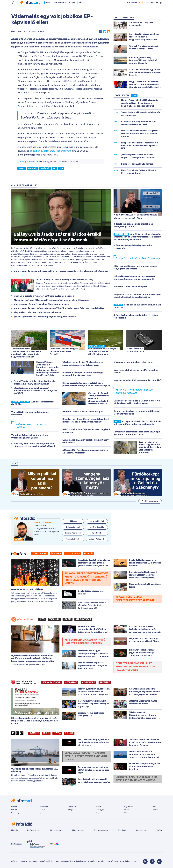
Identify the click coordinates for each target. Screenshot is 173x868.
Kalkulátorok (83, 620)
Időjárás (155, 813)
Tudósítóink (72, 807)
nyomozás (32, 169)
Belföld (32, 162)
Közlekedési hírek (56, 831)
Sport (46, 733)
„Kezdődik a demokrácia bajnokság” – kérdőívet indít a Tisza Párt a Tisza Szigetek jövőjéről (35, 391)
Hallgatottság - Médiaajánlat (41, 862)
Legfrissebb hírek (34, 831)
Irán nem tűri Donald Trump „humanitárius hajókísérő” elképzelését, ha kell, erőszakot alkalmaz (98, 399)
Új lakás (89, 554)
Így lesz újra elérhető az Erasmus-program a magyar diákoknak (45, 317)
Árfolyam (56, 554)
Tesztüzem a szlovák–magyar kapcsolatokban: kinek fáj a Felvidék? (64, 352)
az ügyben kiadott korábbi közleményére (50, 151)
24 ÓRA (134, 96)
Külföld (14, 810)
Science (69, 733)
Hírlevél (155, 810)
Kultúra (42, 810)
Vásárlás (54, 620)
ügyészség (45, 169)
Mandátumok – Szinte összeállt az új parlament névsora (41, 305)
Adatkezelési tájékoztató (76, 862)
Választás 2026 (60, 8)
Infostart (16, 32)
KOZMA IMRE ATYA (51, 683)
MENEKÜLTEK (88, 683)
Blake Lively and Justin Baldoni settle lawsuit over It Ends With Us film (86, 757)
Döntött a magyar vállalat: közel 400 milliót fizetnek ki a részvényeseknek (135, 667)
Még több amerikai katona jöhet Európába (83, 412)
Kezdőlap (23, 162)
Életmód (71, 813)
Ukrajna (72, 8)
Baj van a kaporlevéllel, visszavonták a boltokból (138, 381)
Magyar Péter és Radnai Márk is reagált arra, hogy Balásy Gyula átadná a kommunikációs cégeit (61, 272)
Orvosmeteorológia (101, 831)
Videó (126, 813)
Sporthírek (122, 831)
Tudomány (44, 807)
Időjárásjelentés (78, 831)
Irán (81, 8)
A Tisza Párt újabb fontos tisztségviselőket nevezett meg (65, 280)
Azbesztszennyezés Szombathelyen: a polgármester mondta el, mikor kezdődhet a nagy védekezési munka (27, 353)
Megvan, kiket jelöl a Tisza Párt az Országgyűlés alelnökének (44, 296)
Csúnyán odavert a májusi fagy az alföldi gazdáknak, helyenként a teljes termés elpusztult (150, 448)
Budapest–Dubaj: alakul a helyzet (130, 287)
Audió (126, 810)
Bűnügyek (100, 810)
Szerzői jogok (113, 862)
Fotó (154, 807)
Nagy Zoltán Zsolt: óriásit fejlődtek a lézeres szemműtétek (135, 217)
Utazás (68, 620)
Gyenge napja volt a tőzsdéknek (27, 590)
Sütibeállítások (130, 862)
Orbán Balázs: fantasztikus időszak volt (138, 259)
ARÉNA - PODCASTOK (151, 8)
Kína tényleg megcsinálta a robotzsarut (133, 363)
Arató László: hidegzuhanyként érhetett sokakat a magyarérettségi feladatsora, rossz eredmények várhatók (138, 237)
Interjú (70, 810)
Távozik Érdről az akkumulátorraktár (136, 350)
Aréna (159, 831)
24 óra (48, 8)
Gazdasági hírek (142, 831)
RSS (121, 862)
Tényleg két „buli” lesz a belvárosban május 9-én (38, 313)
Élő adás (73, 522)
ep (54, 169)
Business (34, 733)
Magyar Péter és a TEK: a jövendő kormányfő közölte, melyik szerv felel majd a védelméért (59, 309)
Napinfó (99, 813)
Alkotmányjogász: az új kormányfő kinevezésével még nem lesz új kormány (51, 300)
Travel (57, 733)
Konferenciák (73, 554)
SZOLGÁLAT (71, 683)
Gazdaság (15, 813)
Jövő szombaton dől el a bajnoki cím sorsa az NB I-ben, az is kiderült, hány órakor (103, 352)
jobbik (22, 169)
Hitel (42, 620)
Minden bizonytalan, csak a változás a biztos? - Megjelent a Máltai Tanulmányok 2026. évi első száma (35, 721)
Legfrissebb (129, 807)
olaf (61, 169)
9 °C (159, 3)
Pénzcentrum (40, 554)
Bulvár (98, 807)
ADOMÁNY (105, 683)
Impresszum (60, 862)
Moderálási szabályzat (97, 862)
